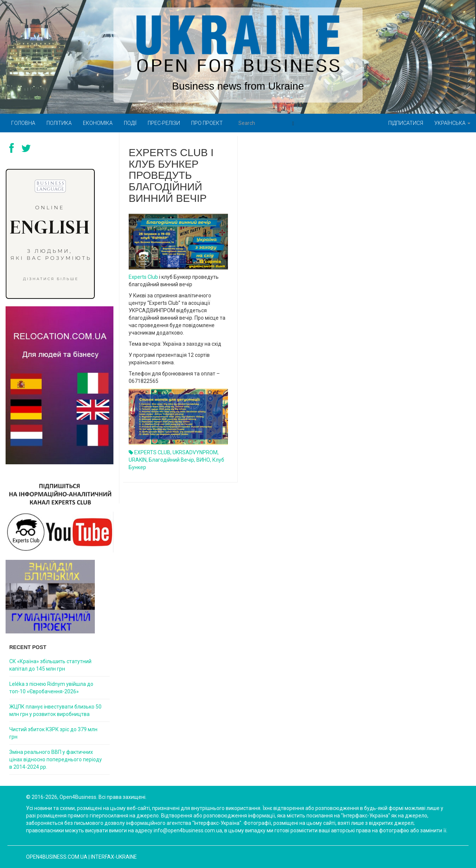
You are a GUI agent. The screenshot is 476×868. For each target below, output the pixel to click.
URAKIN (138, 460)
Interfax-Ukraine (114, 857)
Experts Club (143, 277)
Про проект (207, 123)
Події (130, 123)
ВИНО (203, 460)
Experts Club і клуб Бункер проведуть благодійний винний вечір (171, 175)
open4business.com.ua (57, 857)
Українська (452, 123)
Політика (59, 123)
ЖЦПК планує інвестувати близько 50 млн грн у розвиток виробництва (55, 710)
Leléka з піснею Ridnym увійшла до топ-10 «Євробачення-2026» (51, 688)
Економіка (98, 123)
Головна (23, 123)
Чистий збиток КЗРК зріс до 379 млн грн (53, 733)
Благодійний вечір (171, 460)
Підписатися (406, 123)
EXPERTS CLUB (152, 452)
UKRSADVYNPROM (195, 452)
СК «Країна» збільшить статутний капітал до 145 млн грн (50, 665)
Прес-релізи (164, 123)
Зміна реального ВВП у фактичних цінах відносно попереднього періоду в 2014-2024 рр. (56, 759)
